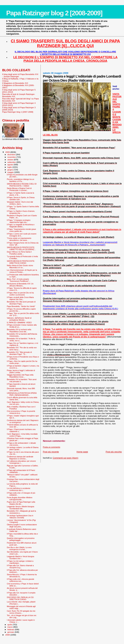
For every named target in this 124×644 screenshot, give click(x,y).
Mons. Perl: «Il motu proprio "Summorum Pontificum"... (19, 280)
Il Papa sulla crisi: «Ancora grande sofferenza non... (20, 580)
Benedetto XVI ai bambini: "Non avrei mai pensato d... (22, 380)
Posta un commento (52, 447)
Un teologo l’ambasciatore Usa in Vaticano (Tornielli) (20, 517)
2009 (8, 152)
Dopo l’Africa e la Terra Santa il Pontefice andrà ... (19, 253)
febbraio (11, 630)
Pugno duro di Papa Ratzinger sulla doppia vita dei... (21, 503)
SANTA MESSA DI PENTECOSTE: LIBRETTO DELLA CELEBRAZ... (21, 248)
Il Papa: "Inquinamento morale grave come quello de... (21, 230)
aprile (10, 625)
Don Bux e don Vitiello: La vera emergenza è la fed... (19, 548)
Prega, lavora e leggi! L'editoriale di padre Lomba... (21, 371)
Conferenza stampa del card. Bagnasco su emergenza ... (23, 421)
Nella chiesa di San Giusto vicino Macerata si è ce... (20, 266)
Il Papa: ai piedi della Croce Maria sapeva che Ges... (20, 298)
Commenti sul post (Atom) (65, 458)
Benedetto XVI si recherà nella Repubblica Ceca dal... (19, 331)
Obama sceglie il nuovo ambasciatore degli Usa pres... (22, 526)
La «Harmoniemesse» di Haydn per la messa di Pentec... (22, 271)
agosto (11, 165)
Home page (82, 452)
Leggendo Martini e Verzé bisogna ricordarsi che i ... (20, 557)
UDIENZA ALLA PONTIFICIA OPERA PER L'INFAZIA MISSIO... (22, 394)
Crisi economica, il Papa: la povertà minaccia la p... (21, 412)
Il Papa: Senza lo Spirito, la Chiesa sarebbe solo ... (21, 198)
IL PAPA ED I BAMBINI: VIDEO (19, 323)
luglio (10, 167)
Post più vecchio (114, 452)
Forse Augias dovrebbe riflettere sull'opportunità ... (20, 499)
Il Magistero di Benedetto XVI (15, 83)
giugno (11, 170)
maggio (11, 172)
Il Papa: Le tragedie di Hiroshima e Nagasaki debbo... (21, 226)
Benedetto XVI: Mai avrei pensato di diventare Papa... (21, 303)
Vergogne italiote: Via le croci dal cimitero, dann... (20, 203)
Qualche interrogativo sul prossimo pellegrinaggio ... (21, 539)
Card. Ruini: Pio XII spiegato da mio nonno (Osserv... (21, 612)
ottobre (11, 160)
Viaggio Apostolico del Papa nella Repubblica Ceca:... (20, 376)
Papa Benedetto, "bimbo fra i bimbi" (21, 306)
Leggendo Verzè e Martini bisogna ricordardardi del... (20, 508)
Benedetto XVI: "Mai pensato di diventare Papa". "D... (19, 353)
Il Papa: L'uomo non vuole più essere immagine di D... (22, 235)
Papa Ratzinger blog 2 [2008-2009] (54, 13)
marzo (10, 627)
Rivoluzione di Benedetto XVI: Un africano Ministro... (20, 285)
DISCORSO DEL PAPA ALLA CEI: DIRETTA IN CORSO (20, 598)
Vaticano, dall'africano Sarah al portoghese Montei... (19, 319)
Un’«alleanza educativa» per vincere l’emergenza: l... (21, 462)
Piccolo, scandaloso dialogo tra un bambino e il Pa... (20, 180)
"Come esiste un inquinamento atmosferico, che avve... (19, 239)
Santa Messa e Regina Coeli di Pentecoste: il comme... (19, 189)
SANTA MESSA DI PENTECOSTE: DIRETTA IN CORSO (21, 262)
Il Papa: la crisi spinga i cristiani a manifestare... (20, 562)
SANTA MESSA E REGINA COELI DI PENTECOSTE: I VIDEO (22, 185)
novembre (12, 157)
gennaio (11, 632)
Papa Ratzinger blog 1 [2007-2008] (18, 112)
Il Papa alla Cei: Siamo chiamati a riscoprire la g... (20, 566)
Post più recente (51, 452)
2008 (8, 635)
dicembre (12, 155)
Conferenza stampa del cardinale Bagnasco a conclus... (20, 458)
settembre (12, 162)
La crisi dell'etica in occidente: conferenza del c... (19, 489)
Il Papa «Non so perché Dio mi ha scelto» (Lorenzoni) (20, 294)
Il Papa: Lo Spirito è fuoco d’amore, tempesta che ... (21, 212)
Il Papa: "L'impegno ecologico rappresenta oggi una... (19, 221)
